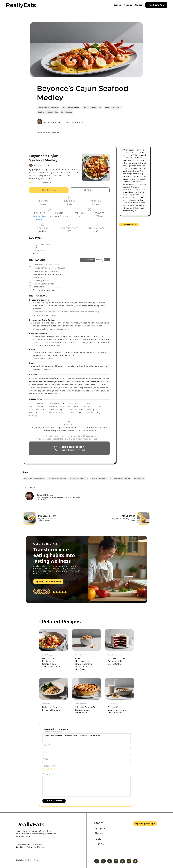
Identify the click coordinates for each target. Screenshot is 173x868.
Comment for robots (53, 732)
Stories (117, 5)
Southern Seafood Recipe (48, 112)
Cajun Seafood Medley (71, 107)
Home (40, 132)
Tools (98, 839)
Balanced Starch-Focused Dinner (52, 709)
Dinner (56, 132)
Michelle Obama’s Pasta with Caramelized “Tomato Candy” (52, 663)
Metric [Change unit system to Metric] (99, 260)
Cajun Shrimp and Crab (92, 107)
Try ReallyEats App (129, 224)
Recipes (128, 5)
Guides (139, 5)
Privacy (29, 860)
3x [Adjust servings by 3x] (109, 260)
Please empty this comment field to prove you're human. (86, 738)
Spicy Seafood (67, 112)
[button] (30, 183)
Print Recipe (49, 190)
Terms (36, 860)
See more (72, 582)
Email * (46, 752)
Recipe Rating (49, 766)
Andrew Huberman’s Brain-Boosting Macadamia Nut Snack (83, 664)
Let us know (68, 450)
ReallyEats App (156, 5)
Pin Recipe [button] (90, 190)
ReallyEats (21, 5)
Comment (48, 774)
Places (99, 833)
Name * (46, 745)
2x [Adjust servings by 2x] (106, 260)
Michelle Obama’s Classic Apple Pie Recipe (85, 710)
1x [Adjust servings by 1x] (105, 260)
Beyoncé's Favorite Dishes (48, 107)
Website (47, 759)
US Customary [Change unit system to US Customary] (87, 260)
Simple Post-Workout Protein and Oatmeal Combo (117, 711)
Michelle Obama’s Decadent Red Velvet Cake (118, 661)
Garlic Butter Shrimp (113, 107)
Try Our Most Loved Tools (48, 582)
